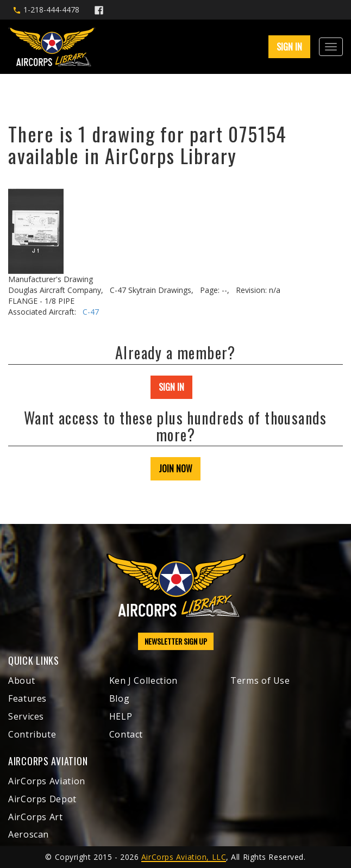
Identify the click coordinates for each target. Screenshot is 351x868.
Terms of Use (260, 680)
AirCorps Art (36, 817)
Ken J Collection (143, 680)
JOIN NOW (175, 469)
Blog (120, 698)
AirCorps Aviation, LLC (184, 857)
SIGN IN (289, 47)
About (21, 680)
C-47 (91, 312)
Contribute (32, 734)
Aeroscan (29, 834)
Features (27, 698)
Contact (126, 734)
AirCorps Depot (42, 799)
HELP (121, 716)
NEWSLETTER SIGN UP (176, 641)
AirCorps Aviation (47, 781)
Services (26, 716)
